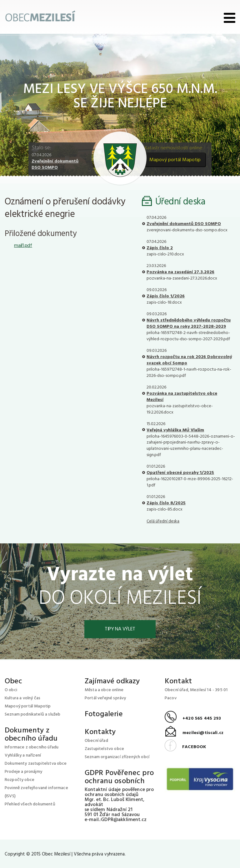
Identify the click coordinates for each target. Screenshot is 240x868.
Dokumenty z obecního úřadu (31, 735)
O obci (11, 690)
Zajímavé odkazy (112, 681)
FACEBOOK (185, 747)
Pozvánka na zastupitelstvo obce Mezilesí (182, 397)
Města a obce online (104, 690)
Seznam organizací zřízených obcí (117, 757)
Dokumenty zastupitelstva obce (36, 764)
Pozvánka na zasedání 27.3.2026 (180, 272)
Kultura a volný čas (22, 698)
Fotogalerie (104, 714)
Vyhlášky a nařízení (23, 755)
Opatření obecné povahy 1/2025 (180, 473)
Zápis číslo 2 (160, 248)
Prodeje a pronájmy (23, 772)
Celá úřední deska (163, 521)
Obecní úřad (96, 741)
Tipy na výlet (120, 629)
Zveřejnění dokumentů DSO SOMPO (55, 164)
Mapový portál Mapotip (175, 160)
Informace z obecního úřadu (32, 747)
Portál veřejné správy (105, 698)
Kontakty (100, 732)
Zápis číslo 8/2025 (166, 503)
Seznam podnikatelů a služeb (32, 714)
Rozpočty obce (20, 780)
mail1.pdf (23, 246)
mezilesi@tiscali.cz (194, 733)
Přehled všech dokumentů (30, 804)
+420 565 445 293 (193, 719)
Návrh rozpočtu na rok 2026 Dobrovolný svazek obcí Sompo (189, 360)
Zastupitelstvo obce (104, 749)
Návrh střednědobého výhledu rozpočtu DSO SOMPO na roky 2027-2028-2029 (189, 324)
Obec (14, 681)
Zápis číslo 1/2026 (166, 296)
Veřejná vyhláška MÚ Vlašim (175, 430)
